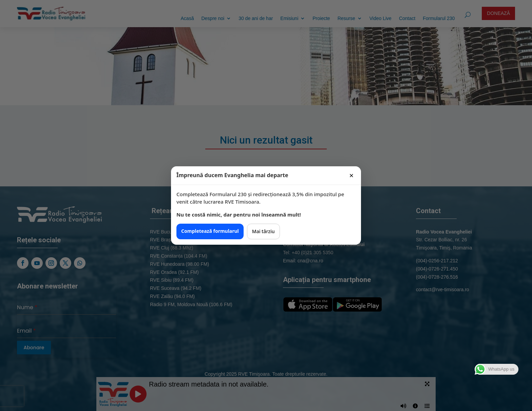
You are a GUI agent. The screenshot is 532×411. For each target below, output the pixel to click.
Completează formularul (210, 231)
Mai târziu (263, 231)
